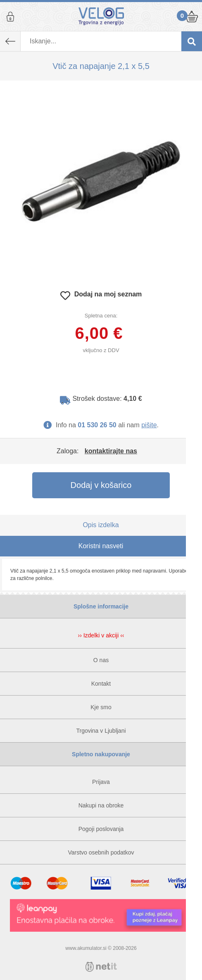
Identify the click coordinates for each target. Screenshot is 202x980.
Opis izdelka (101, 525)
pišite (149, 425)
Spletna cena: (101, 316)
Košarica (192, 17)
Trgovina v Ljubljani (101, 731)
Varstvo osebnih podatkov (101, 852)
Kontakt (101, 684)
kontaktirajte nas (111, 451)
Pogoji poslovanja (101, 829)
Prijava (10, 17)
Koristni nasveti (101, 546)
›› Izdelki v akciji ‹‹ (101, 635)
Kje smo (101, 707)
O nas (101, 660)
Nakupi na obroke (101, 805)
